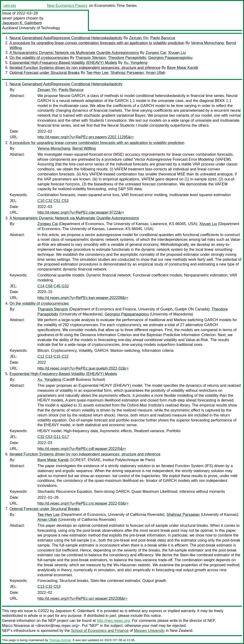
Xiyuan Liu (177, 53)
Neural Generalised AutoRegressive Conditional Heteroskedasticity (66, 38)
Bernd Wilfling (84, 148)
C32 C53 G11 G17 (53, 437)
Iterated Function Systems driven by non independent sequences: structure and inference (85, 68)
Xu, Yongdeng (136, 63)
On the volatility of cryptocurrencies (39, 58)
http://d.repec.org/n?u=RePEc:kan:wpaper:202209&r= (83, 298)
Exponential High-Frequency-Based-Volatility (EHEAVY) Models (63, 63)
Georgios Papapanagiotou (170, 58)
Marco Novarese (16, 626)
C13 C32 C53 (49, 587)
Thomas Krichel (60, 640)
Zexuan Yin (139, 38)
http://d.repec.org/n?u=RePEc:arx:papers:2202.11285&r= (86, 137)
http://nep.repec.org (113, 621)
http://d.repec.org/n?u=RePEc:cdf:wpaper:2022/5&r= (82, 449)
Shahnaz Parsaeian (127, 73)
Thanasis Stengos (91, 58)
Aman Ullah (156, 73)
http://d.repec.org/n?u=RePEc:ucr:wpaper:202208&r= (82, 598)
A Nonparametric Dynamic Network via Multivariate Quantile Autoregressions (74, 53)
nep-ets (10, 6)
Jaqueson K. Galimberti (22, 23)
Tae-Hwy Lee (97, 73)
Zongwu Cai (156, 53)
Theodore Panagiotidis (127, 58)
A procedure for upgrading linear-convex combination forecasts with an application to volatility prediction (97, 43)
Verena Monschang (207, 43)
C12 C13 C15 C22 (53, 356)
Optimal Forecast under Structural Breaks (45, 73)
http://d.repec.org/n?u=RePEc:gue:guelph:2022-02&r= (83, 368)
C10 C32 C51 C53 (53, 201)
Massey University (149, 631)
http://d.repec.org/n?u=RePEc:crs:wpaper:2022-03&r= (83, 503)
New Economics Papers (67, 6)
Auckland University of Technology (31, 28)
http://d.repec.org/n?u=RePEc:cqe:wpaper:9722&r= (81, 212)
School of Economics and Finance (100, 631)
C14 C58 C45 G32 (53, 286)
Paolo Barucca (163, 38)
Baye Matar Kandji (183, 68)
